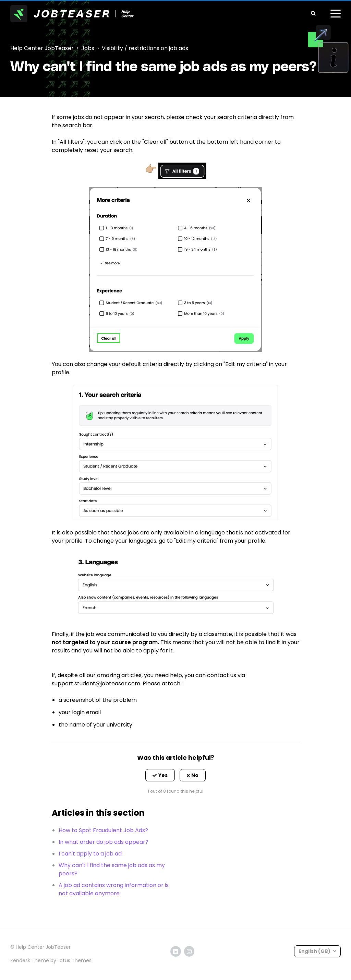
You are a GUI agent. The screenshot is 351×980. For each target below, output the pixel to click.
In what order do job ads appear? (104, 842)
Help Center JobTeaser (42, 48)
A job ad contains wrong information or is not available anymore (114, 889)
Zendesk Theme (30, 960)
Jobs (88, 48)
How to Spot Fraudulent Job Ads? (103, 830)
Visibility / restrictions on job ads (145, 48)
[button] (160, 775)
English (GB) (315, 951)
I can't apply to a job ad (90, 854)
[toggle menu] (336, 14)
